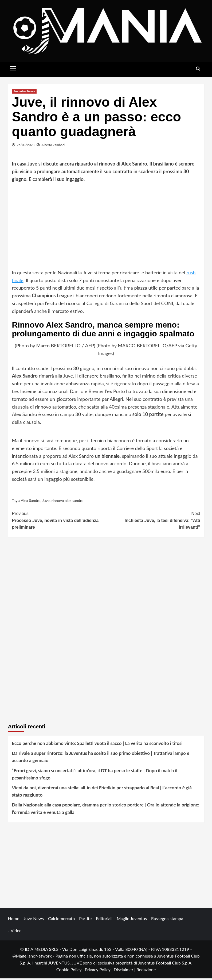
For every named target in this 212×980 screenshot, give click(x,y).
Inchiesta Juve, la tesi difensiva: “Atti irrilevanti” (153, 521)
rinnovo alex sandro (68, 502)
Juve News (34, 920)
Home (14, 920)
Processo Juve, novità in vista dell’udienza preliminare (59, 521)
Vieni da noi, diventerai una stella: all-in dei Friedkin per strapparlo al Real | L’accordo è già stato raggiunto (102, 793)
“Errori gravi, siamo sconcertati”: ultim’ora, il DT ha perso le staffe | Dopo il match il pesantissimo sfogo (95, 775)
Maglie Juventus (132, 920)
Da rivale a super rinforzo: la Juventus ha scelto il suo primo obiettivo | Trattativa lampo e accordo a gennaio (101, 758)
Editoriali (104, 920)
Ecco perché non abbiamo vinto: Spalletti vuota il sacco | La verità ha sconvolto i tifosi (97, 745)
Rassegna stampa (167, 920)
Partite (85, 920)
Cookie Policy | (71, 971)
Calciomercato (61, 920)
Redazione (146, 971)
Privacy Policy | (99, 971)
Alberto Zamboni (53, 146)
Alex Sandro (31, 502)
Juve (46, 502)
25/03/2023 (26, 146)
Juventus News (24, 93)
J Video (15, 932)
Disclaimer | (125, 971)
